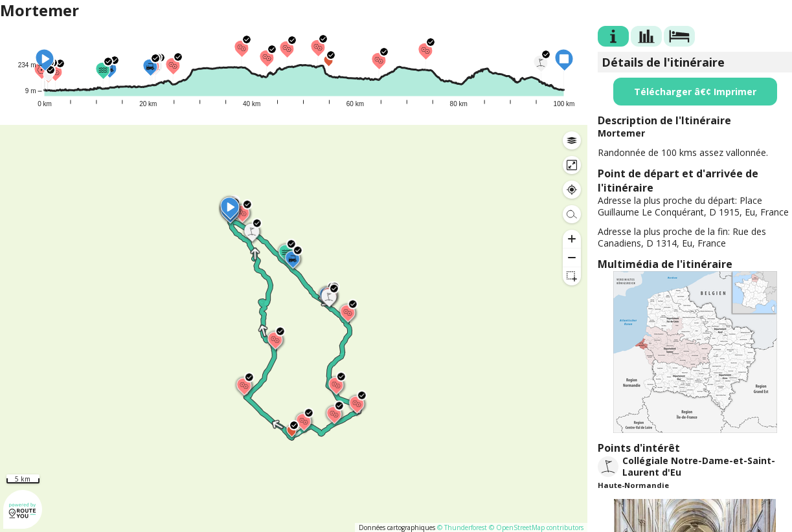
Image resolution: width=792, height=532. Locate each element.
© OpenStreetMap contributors (536, 527)
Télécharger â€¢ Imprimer (695, 92)
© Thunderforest (462, 527)
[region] (294, 328)
